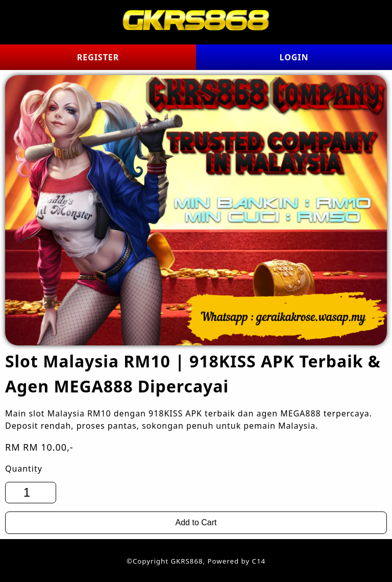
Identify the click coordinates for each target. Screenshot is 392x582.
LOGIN (294, 57)
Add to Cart (196, 522)
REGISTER (98, 57)
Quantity (24, 469)
